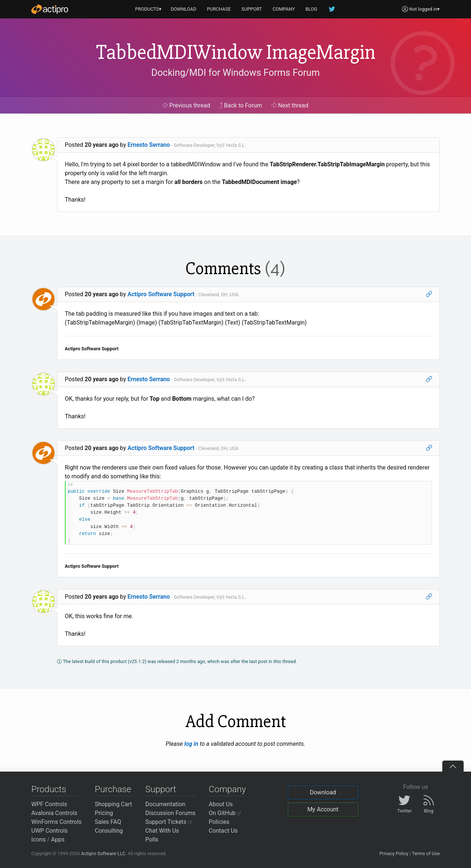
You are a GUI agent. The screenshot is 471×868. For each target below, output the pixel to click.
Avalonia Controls (54, 813)
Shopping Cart (114, 804)
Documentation (165, 804)
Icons (38, 839)
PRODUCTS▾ (148, 9)
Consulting (109, 831)
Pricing (104, 813)
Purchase (113, 789)
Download (323, 792)
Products (49, 789)
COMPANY (284, 9)
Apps (58, 839)
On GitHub (225, 813)
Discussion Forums (171, 813)
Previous (186, 105)
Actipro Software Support (161, 294)
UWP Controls (49, 831)
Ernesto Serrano (149, 145)
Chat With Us (162, 831)
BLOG (311, 9)
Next (290, 105)
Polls (152, 839)
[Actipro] (50, 9)
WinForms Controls (56, 822)
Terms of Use (426, 853)
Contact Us (223, 831)
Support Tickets (169, 822)
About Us (221, 804)
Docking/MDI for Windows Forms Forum (235, 72)
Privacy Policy (394, 853)
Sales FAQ (108, 822)
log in (191, 744)
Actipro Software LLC (103, 853)
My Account (323, 809)
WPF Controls (49, 804)
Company (227, 789)
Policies (219, 822)
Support (161, 789)
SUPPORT (252, 9)
